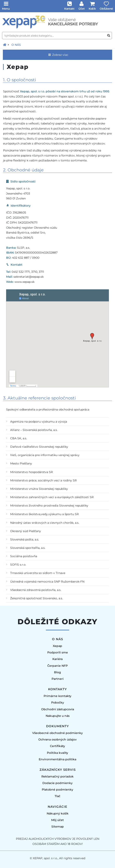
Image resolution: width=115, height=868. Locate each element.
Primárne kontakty (57, 696)
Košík (92, 9)
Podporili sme (58, 652)
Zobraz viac (58, 55)
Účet (82, 9)
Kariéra (57, 659)
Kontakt (69, 9)
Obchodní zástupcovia (58, 709)
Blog (57, 672)
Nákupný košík (58, 813)
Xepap (57, 646)
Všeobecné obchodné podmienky (57, 733)
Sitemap (58, 827)
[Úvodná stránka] (57, 22)
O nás (16, 45)
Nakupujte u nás (58, 716)
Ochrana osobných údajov (57, 739)
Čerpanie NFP (57, 666)
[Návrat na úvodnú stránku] (5, 45)
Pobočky (58, 702)
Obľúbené (106, 9)
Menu (6, 9)
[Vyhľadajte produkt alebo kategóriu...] (57, 36)
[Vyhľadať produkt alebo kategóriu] (109, 36)
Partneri (58, 679)
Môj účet (57, 820)
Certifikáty (57, 746)
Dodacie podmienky (57, 783)
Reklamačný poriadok (57, 776)
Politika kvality (57, 753)
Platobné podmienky (57, 790)
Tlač (57, 796)
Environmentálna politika (57, 759)
